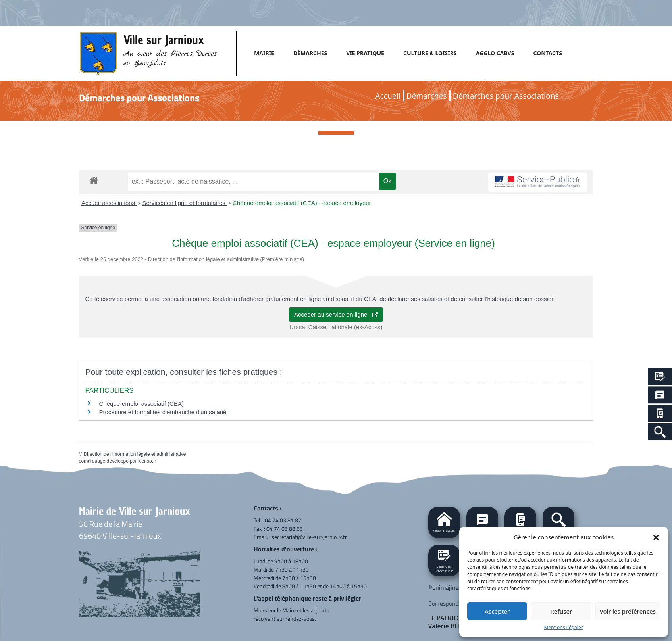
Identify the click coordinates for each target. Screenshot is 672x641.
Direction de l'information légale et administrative (135, 454)
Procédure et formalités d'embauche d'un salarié (163, 412)
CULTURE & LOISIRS (430, 53)
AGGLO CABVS (495, 53)
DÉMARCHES (310, 53)
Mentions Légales (564, 627)
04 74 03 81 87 (283, 520)
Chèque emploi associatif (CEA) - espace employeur (302, 203)
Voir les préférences (628, 611)
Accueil (388, 96)
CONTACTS (547, 53)
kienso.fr (147, 461)
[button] (656, 537)
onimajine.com (452, 587)
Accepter (497, 611)
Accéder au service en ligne (336, 314)
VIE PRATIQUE (365, 53)
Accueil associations (109, 203)
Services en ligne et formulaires (184, 203)
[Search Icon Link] (660, 432)
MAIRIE (264, 53)
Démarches (427, 96)
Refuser (561, 611)
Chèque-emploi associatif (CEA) (142, 404)
